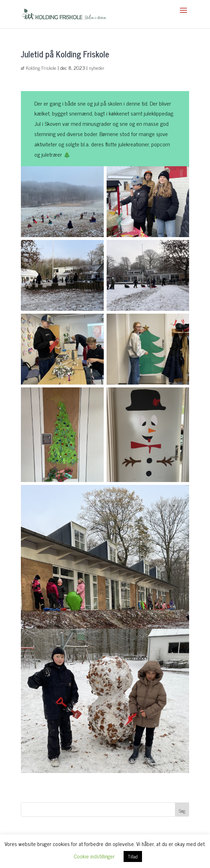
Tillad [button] (133, 856)
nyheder (97, 68)
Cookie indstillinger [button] (94, 856)
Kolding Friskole (41, 68)
